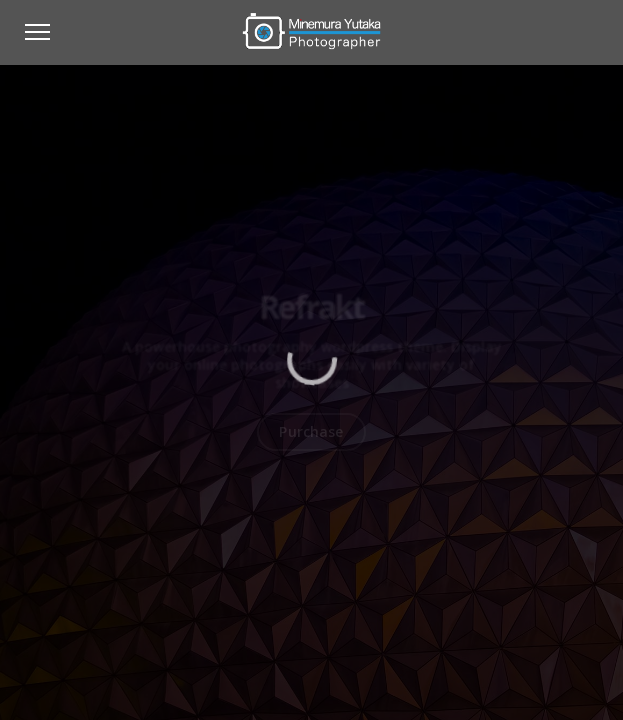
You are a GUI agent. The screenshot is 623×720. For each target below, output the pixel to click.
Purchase (311, 431)
